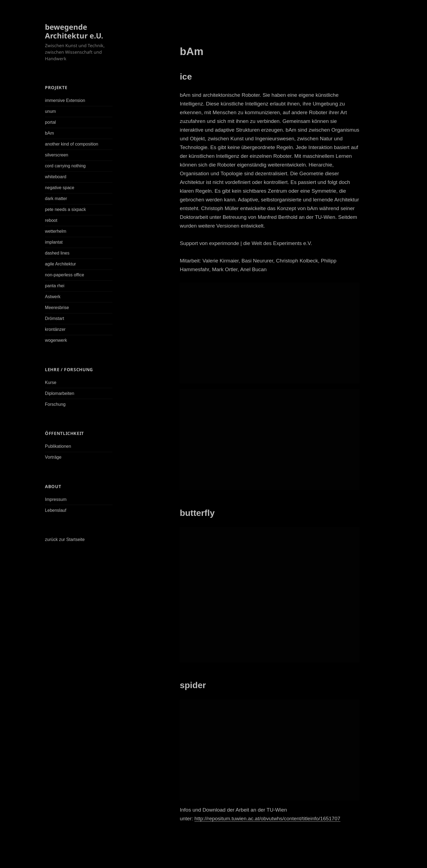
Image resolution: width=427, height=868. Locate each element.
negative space (60, 188)
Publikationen (58, 446)
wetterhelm (56, 231)
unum (50, 111)
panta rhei (55, 286)
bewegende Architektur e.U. (74, 31)
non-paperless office (65, 275)
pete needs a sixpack (65, 209)
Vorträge (53, 457)
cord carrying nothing (65, 166)
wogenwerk (56, 340)
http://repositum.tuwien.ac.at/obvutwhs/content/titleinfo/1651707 (267, 819)
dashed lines (57, 253)
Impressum (56, 499)
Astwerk (53, 297)
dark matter (56, 199)
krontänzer (55, 329)
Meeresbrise (57, 308)
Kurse (51, 382)
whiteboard (56, 177)
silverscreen (57, 155)
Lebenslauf (56, 510)
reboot (51, 220)
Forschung (55, 404)
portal (50, 122)
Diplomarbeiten (60, 393)
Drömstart (54, 318)
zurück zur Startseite (65, 539)
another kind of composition (72, 144)
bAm (49, 133)
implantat (54, 242)
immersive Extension (65, 100)
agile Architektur (60, 264)
